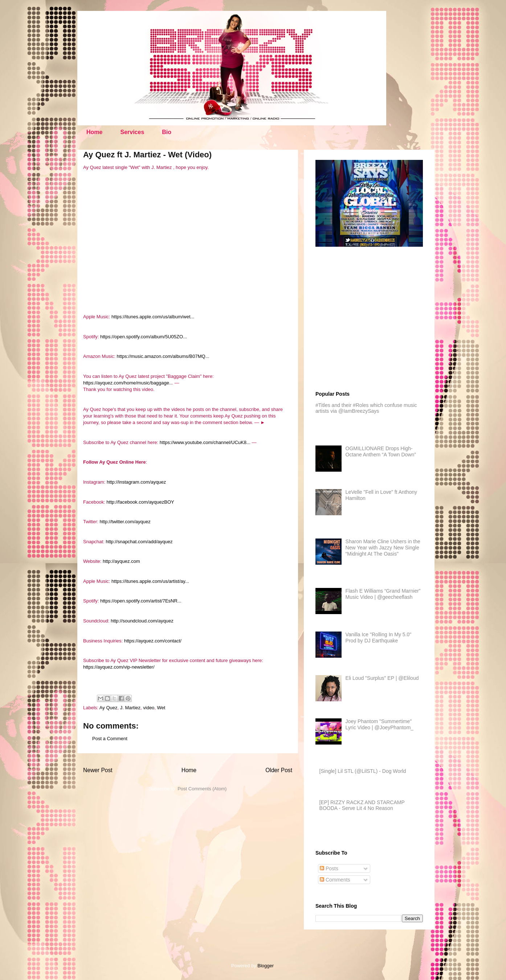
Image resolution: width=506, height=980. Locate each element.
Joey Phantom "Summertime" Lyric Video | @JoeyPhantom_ (380, 724)
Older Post (279, 770)
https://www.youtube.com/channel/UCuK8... (205, 442)
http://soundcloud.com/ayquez (142, 621)
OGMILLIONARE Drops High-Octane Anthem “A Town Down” (381, 451)
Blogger (265, 966)
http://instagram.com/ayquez (136, 482)
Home (94, 132)
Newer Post (98, 770)
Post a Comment (110, 739)
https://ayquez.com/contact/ (153, 641)
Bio (167, 132)
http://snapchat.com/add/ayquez (139, 542)
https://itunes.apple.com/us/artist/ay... (150, 581)
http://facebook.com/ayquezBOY (140, 502)
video (149, 708)
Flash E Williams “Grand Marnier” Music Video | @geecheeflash (383, 594)
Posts (329, 868)
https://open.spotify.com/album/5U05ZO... (144, 337)
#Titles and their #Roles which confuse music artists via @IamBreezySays (366, 408)
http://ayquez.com (121, 561)
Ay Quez (109, 708)
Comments (335, 880)
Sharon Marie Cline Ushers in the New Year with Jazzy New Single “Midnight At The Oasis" (383, 548)
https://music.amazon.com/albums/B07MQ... (163, 356)
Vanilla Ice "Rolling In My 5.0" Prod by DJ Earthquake (379, 638)
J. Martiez (130, 708)
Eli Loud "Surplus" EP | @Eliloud (382, 678)
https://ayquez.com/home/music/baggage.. (127, 383)
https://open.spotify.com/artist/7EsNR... (141, 601)
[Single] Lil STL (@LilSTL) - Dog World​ (363, 771)
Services (132, 132)
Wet (161, 708)
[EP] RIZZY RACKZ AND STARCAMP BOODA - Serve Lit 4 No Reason (362, 805)
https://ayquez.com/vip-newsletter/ (119, 667)
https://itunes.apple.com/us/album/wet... (153, 317)
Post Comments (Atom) (202, 789)
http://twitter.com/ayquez (125, 522)
